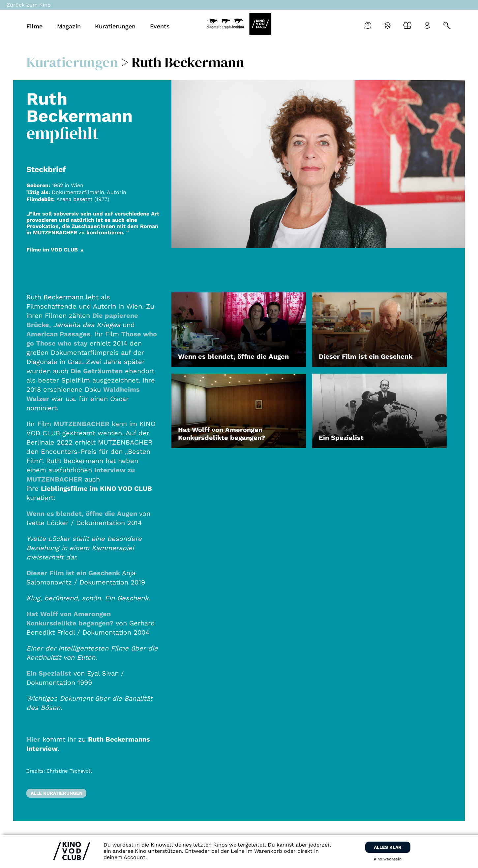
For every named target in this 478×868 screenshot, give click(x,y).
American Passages (58, 334)
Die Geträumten (97, 371)
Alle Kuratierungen (57, 793)
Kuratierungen (72, 62)
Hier (33, 739)
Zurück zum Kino (29, 5)
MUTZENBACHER (81, 424)
